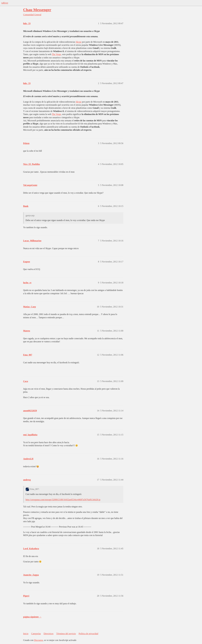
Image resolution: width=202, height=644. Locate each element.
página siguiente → (32, 617)
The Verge (56, 54)
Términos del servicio (66, 634)
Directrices (49, 634)
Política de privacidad (88, 634)
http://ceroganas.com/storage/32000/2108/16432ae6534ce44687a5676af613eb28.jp (63, 500)
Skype (79, 42)
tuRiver (5, 3)
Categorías (36, 634)
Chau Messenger (37, 10)
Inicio (26, 634)
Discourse (38, 640)
